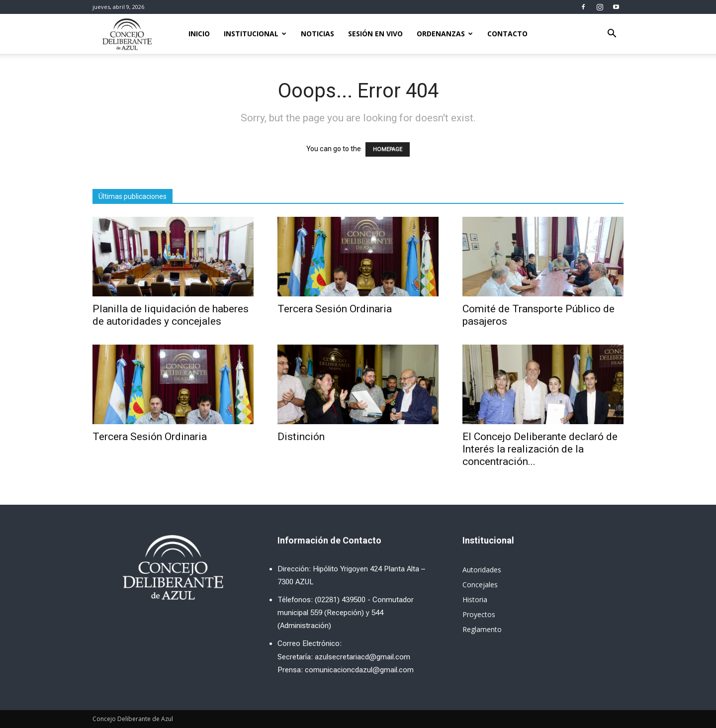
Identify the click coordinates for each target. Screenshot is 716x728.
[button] (612, 35)
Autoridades (482, 570)
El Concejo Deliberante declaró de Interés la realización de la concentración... (540, 449)
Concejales (480, 585)
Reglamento (482, 629)
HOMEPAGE (388, 149)
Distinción (301, 437)
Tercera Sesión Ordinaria (335, 309)
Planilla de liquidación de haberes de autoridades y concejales (171, 315)
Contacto (507, 34)
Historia (475, 599)
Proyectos (479, 614)
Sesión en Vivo (375, 34)
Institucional (255, 34)
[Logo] (127, 34)
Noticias (317, 34)
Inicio (199, 34)
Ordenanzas (445, 34)
